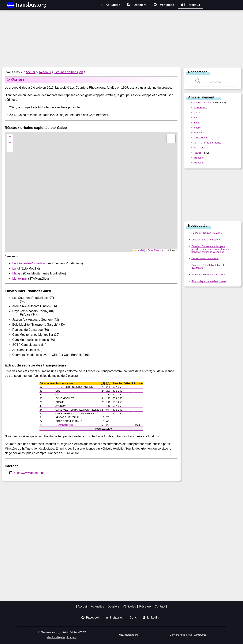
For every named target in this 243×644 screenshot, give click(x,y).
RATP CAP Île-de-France (208, 143)
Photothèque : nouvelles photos (209, 281)
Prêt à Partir (200, 138)
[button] (10, 137)
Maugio (17, 273)
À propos (71, 637)
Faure (197, 123)
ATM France (201, 107)
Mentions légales (56, 637)
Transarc (199, 158)
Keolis (197, 128)
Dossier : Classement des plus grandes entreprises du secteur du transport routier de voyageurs (210, 249)
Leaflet (139, 250)
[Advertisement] (121, 39)
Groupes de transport (69, 72)
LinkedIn (151, 617)
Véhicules (164, 5)
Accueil (31, 72)
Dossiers (137, 5)
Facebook (90, 617)
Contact (160, 606)
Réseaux (191, 5)
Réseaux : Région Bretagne (207, 233)
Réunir (197, 153)
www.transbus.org (128, 635)
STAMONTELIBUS (66, 425)
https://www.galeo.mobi (30, 473)
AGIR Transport (202, 103)
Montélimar (20, 279)
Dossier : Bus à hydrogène (206, 240)
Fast (196, 118)
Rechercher (198, 72)
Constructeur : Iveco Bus (205, 258)
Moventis (199, 133)
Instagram (115, 617)
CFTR (197, 113)
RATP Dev (200, 148)
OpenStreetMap (156, 250)
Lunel (16, 268)
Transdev (199, 163)
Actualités (111, 5)
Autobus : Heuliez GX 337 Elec (208, 275)
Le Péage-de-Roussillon (29, 263)
